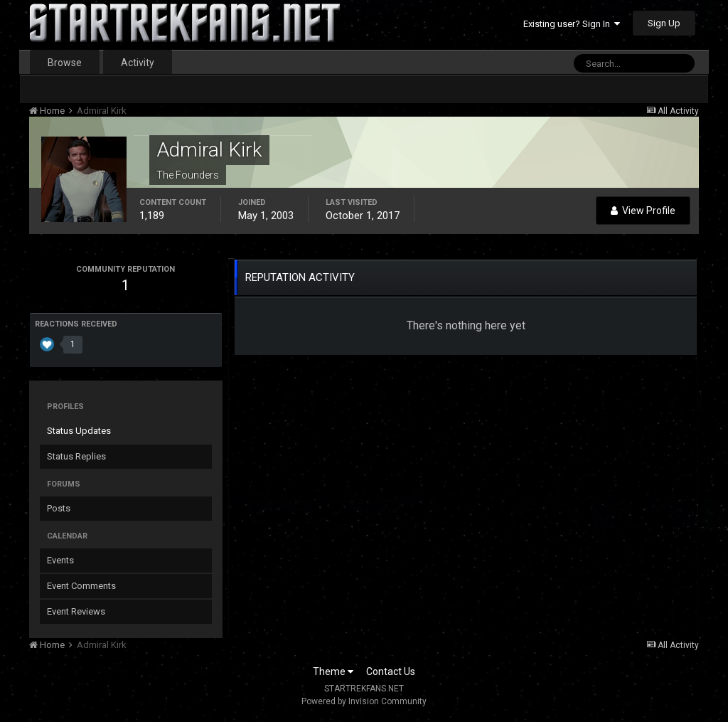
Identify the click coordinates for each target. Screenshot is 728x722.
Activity (138, 63)
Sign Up (664, 23)
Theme (333, 671)
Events (60, 560)
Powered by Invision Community (364, 701)
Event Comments (81, 586)
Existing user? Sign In (572, 24)
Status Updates (79, 431)
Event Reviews (76, 611)
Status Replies (76, 456)
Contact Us (391, 671)
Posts (59, 508)
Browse (65, 63)
